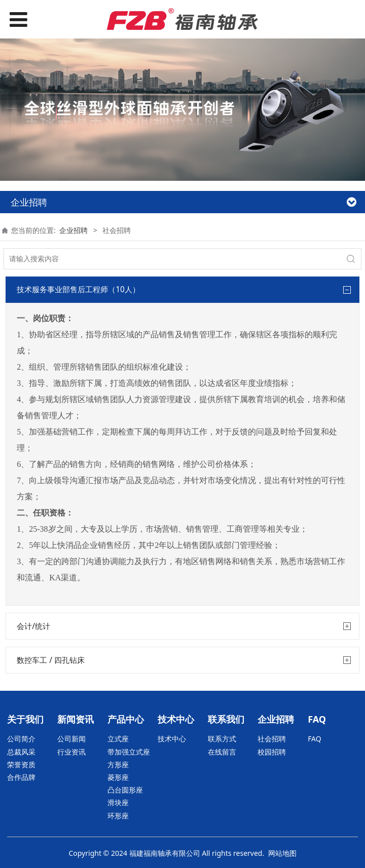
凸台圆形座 (125, 790)
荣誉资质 (21, 764)
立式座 (118, 739)
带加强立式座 (129, 752)
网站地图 (282, 853)
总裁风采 (21, 752)
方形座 (118, 764)
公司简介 (21, 739)
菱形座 (118, 777)
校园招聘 (272, 752)
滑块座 (118, 802)
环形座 (118, 816)
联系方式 (222, 739)
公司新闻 (71, 739)
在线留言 (222, 752)
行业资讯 (71, 752)
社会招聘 (272, 739)
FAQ (315, 739)
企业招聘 (74, 230)
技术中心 (172, 739)
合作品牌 (21, 777)
